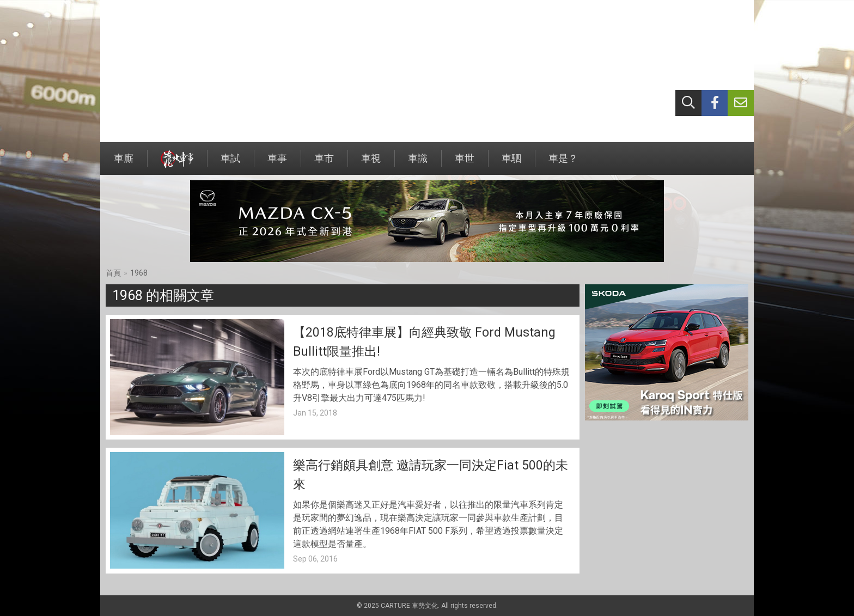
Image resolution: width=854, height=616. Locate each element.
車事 (277, 164)
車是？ (563, 164)
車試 (230, 164)
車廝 (124, 164)
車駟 (511, 164)
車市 (324, 164)
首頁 (113, 273)
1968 (139, 273)
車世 (465, 164)
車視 (371, 164)
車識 (418, 164)
